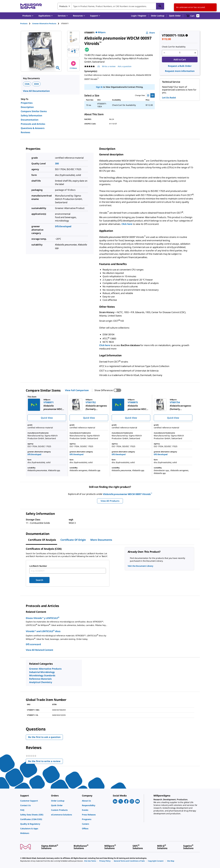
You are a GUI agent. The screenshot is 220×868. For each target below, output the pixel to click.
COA (27, 84)
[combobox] (111, 6)
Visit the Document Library (140, 566)
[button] (139, 16)
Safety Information (31, 115)
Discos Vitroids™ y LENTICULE (43, 618)
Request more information (180, 71)
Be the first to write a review (46, 762)
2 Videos (73, 65)
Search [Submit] (39, 580)
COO (36, 84)
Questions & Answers (33, 128)
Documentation (30, 120)
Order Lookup (158, 16)
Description (27, 107)
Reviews (25, 132)
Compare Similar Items (34, 111)
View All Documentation (36, 91)
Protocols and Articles (33, 124)
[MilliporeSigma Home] (31, 6)
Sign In (99, 87)
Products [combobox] (63, 6)
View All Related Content (39, 650)
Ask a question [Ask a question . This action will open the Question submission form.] (125, 66)
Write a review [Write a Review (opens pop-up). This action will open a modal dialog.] (109, 66)
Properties (27, 103)
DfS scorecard (33, 644)
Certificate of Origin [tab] (73, 540)
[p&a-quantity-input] (180, 53)
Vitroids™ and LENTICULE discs (43, 631)
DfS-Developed (63, 226)
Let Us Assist (169, 98)
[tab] (26, 24)
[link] (34, 801)
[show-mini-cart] (193, 16)
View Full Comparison (77, 390)
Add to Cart (180, 60)
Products (24, 24)
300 (57, 163)
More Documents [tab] (101, 540)
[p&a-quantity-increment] (195, 53)
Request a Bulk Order (180, 66)
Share (150, 33)
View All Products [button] (110, 501)
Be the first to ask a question (44, 737)
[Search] (160, 6)
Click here (127, 224)
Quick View (47, 418)
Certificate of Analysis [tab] (42, 540)
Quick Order (175, 16)
